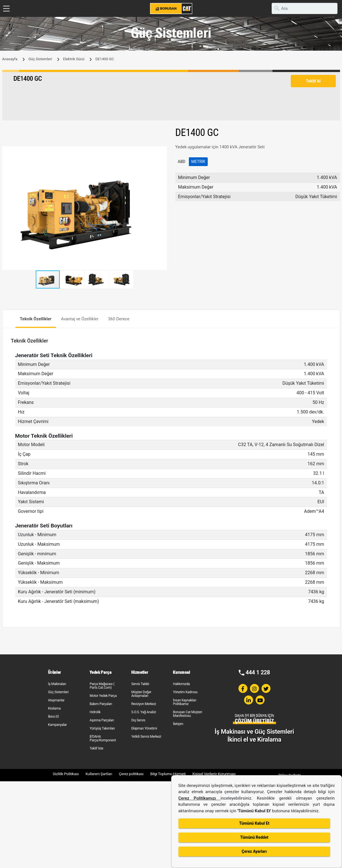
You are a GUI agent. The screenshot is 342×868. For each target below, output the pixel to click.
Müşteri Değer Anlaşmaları (141, 694)
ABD (182, 162)
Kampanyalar (57, 725)
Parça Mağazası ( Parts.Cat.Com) (102, 686)
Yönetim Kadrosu (185, 692)
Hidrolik (95, 712)
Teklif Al (313, 81)
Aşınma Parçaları (102, 720)
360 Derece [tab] (119, 319)
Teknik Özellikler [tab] (36, 319)
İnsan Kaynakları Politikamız (185, 702)
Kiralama (54, 708)
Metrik (198, 162)
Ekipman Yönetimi (144, 728)
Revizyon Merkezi (144, 704)
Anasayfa (10, 59)
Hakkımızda (181, 684)
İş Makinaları (57, 684)
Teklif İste (96, 748)
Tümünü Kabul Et (254, 823)
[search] (305, 8)
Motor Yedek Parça (103, 696)
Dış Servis (138, 720)
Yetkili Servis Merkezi (146, 737)
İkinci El (53, 717)
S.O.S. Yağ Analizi (144, 712)
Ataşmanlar (56, 700)
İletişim (178, 724)
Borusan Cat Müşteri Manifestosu (187, 714)
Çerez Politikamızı (200, 798)
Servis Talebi (140, 684)
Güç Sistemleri (40, 59)
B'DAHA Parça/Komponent (103, 738)
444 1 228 (258, 672)
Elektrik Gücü (74, 59)
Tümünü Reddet (254, 837)
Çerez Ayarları (254, 851)
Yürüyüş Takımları (102, 728)
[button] (162, 151)
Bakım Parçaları (101, 704)
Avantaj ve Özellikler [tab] (80, 319)
